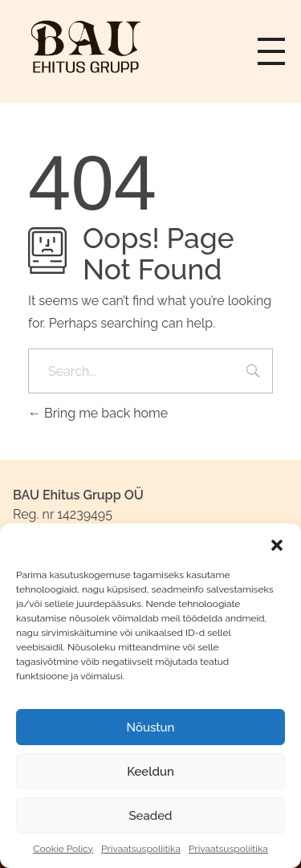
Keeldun (150, 772)
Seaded (150, 816)
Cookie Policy (63, 849)
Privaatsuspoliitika (141, 849)
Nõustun (151, 727)
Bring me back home (98, 413)
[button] (277, 544)
